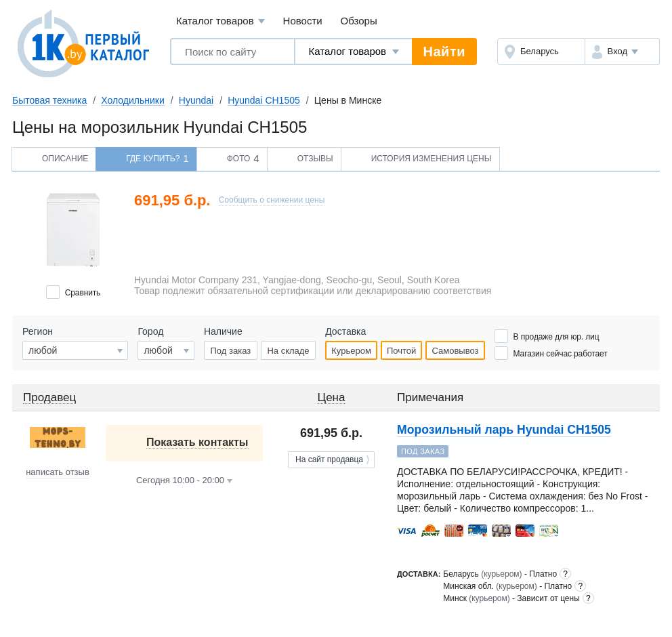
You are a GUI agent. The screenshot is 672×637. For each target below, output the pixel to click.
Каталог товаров (220, 21)
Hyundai (196, 100)
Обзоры (359, 21)
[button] (622, 52)
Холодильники (132, 100)
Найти (444, 52)
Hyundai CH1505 (264, 100)
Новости (303, 21)
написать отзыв (58, 472)
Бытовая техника (49, 100)
